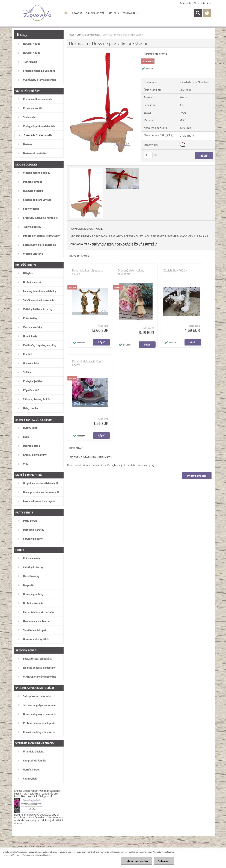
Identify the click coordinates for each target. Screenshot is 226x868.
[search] (198, 13)
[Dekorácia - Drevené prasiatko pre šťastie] (102, 53)
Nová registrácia (202, 3)
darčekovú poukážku (39, 814)
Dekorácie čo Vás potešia (89, 35)
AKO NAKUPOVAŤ (95, 13)
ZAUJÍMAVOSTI (130, 13)
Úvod (72, 35)
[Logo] (37, 13)
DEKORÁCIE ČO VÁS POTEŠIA (137, 244)
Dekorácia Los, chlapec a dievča (87, 272)
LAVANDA (77, 13)
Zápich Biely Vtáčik (175, 270)
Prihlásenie (185, 3)
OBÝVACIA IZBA (80, 244)
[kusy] (148, 155)
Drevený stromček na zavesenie (131, 272)
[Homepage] (66, 13)
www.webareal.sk (45, 846)
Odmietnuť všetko (137, 861)
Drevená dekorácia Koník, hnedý (88, 363)
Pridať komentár (197, 476)
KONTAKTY (113, 13)
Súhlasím (164, 861)
